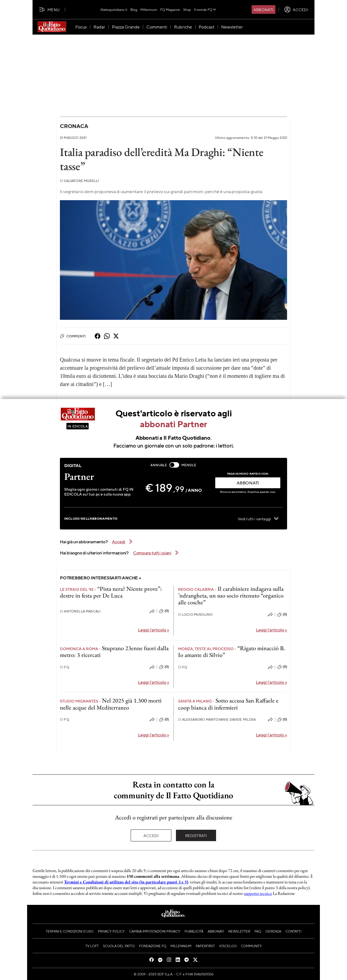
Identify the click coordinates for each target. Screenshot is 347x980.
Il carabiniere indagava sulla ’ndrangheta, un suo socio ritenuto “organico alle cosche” (231, 596)
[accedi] (296, 9)
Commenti (73, 336)
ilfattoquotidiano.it (114, 9)
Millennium (149, 9)
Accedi (151, 835)
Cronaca (74, 126)
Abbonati (263, 9)
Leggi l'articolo (154, 630)
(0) (164, 611)
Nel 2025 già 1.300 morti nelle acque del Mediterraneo (111, 704)
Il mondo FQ (205, 9)
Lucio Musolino (195, 615)
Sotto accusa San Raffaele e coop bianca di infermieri (228, 704)
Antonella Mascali (80, 611)
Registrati (196, 835)
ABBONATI (248, 483)
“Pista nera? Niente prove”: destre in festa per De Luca (111, 592)
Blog (134, 9)
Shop (187, 9)
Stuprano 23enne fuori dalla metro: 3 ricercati (114, 652)
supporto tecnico (258, 893)
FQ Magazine (170, 9)
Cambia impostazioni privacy (155, 931)
